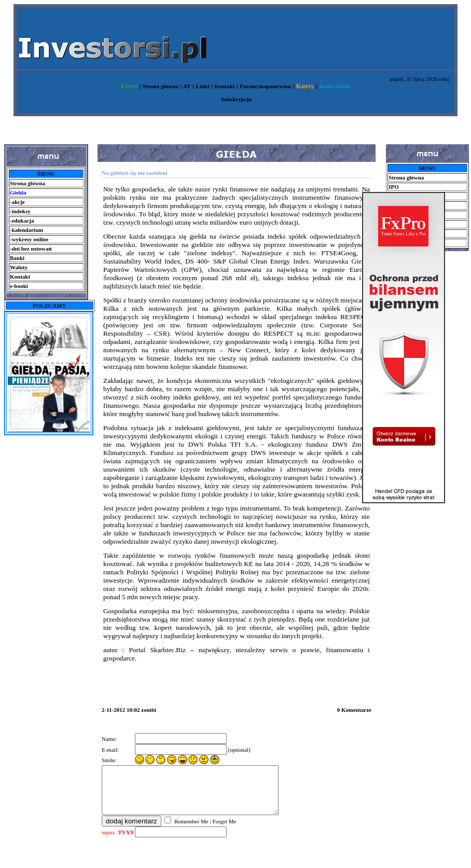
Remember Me (190, 831)
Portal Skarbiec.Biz (157, 650)
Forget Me (224, 831)
